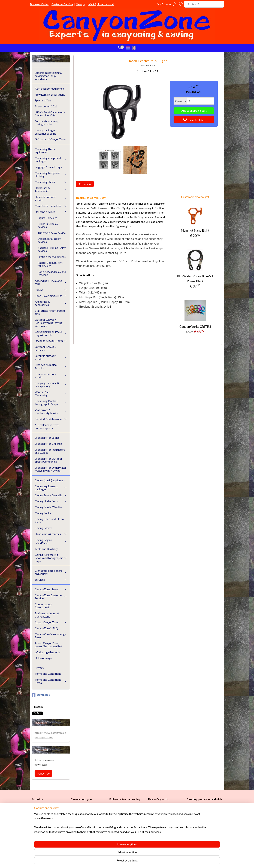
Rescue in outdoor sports (51, 375)
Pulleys (51, 290)
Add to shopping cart (194, 111)
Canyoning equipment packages (51, 160)
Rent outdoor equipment (49, 88)
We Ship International (101, 4)
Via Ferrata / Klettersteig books (51, 411)
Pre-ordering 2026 (46, 106)
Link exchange (43, 658)
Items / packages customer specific (46, 132)
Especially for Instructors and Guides (50, 451)
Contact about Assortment (44, 606)
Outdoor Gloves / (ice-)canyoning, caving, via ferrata (49, 323)
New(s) (80, 4)
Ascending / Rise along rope (51, 282)
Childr (124, 827)
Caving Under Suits (51, 501)
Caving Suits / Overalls (51, 495)
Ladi (112, 827)
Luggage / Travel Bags (48, 167)
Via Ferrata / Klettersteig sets (50, 312)
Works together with (47, 652)
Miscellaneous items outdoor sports (47, 426)
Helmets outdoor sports (51, 199)
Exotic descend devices (52, 257)
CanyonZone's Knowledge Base (50, 636)
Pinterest (37, 707)
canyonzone (41, 695)
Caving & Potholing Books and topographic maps (51, 558)
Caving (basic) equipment (50, 480)
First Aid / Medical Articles (51, 366)
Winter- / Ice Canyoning (51, 393)
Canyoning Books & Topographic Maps (51, 402)
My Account (167, 4)
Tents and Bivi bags (46, 549)
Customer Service (62, 4)
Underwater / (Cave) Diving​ (126, 839)
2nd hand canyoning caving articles (47, 123)
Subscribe (43, 773)
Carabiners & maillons (51, 206)
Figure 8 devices (47, 218)
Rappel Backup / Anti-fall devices (51, 264)
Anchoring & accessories (51, 303)
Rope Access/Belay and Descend (52, 273)
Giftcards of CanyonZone (50, 139)
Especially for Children (48, 444)
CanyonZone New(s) (51, 589)
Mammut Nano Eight (195, 230)
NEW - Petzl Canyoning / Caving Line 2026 (50, 114)
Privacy (39, 668)
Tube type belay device (52, 233)
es (116, 827)
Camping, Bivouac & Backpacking (51, 384)
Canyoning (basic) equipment (46, 151)
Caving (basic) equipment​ (124, 819)
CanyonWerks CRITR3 (195, 326)
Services (51, 580)
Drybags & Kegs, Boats (51, 341)
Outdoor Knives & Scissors (46, 348)
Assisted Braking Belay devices (52, 249)
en (129, 827)
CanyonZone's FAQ (46, 628)
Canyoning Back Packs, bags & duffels (51, 333)
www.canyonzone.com (86, 818)
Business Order (39, 4)
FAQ (73, 834)
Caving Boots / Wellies (49, 507)
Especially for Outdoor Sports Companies (49, 460)
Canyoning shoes (51, 182)
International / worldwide (201, 812)
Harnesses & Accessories (51, 189)
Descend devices (51, 212)
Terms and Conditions (48, 674)
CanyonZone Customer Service (51, 597)
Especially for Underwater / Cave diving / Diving (51, 469)
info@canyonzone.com (86, 814)
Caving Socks (43, 513)
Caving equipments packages (51, 488)
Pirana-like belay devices (48, 225)
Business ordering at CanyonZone (47, 615)
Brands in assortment (161, 823)
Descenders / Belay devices (49, 240)
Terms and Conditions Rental (51, 681)
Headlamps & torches (51, 534)
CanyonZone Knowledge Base (88, 829)
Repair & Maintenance (51, 419)
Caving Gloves (43, 528)
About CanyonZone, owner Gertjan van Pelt (49, 645)
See (59, 841)
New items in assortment (50, 94)
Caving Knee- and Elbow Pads (49, 520)
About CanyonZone (51, 622)
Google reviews (84, 837)
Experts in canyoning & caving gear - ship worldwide (48, 76)
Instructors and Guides (123, 831)
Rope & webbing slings (51, 296)
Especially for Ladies (47, 438)
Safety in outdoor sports (51, 357)
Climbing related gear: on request (51, 572)
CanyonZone (50, 806)
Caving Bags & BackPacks (51, 541)
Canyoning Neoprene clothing (51, 175)
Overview (85, 184)
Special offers (43, 100)
